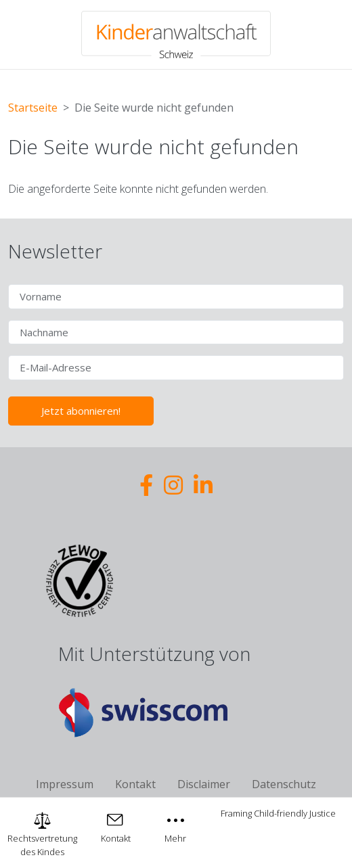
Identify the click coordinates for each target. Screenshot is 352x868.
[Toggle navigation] (175, 826)
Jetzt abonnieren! (81, 411)
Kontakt (135, 784)
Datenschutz (284, 784)
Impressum (65, 784)
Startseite (33, 108)
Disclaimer (204, 784)
